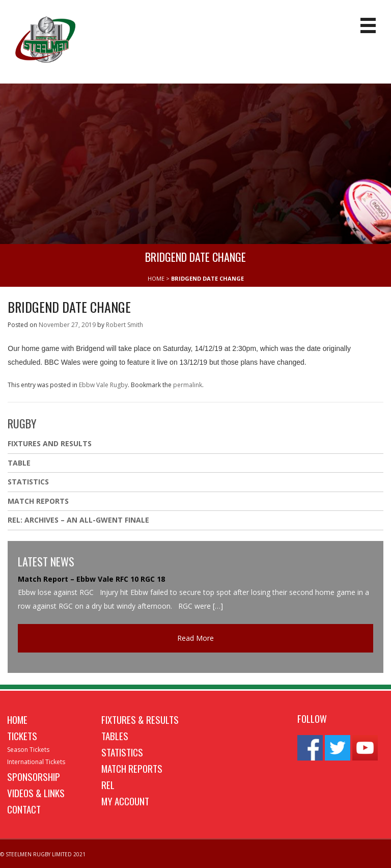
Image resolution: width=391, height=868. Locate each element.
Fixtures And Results (50, 443)
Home (17, 719)
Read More (195, 638)
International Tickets (36, 762)
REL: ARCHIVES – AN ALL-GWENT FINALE (79, 520)
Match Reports (38, 501)
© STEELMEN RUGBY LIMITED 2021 (43, 854)
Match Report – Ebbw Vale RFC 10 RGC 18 (91, 579)
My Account (125, 801)
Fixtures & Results (140, 719)
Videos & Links (36, 793)
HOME (156, 278)
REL (108, 784)
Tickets (22, 736)
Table (19, 463)
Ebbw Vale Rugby (103, 385)
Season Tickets (28, 750)
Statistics (28, 482)
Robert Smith (124, 325)
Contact (24, 809)
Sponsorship (34, 776)
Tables (115, 736)
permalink (188, 385)
